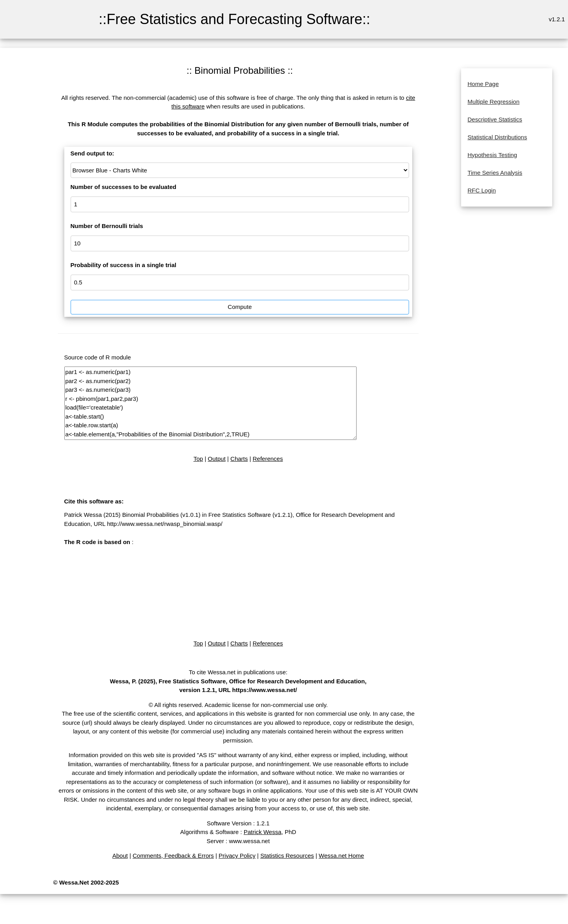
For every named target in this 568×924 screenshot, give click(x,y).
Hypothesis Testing (492, 155)
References (268, 459)
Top (198, 459)
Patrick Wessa (263, 832)
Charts (239, 459)
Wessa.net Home (341, 856)
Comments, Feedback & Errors (173, 856)
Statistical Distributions (497, 137)
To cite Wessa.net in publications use (237, 672)
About (120, 856)
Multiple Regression (493, 102)
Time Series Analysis (495, 173)
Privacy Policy (237, 856)
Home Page (483, 84)
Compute (240, 307)
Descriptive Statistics (495, 119)
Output (217, 459)
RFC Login (482, 190)
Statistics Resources (287, 856)
